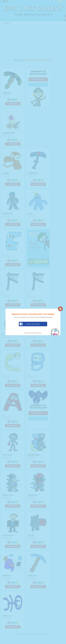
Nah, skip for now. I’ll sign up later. (33, 333)
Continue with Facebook (29, 324)
